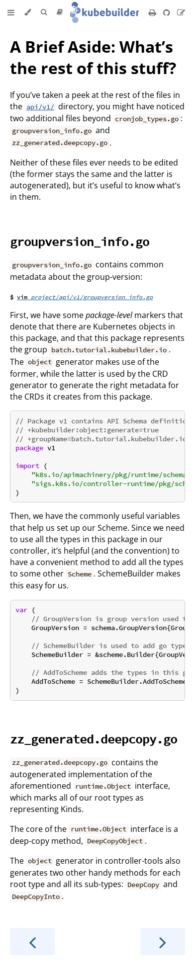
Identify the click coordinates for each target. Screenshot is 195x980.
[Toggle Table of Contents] (11, 12)
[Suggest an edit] (181, 12)
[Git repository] (168, 12)
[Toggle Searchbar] (44, 12)
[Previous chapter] (32, 941)
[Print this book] (153, 12)
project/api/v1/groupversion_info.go (92, 297)
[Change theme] (28, 12)
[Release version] (60, 12)
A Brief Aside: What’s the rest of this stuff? (93, 57)
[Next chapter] (163, 941)
